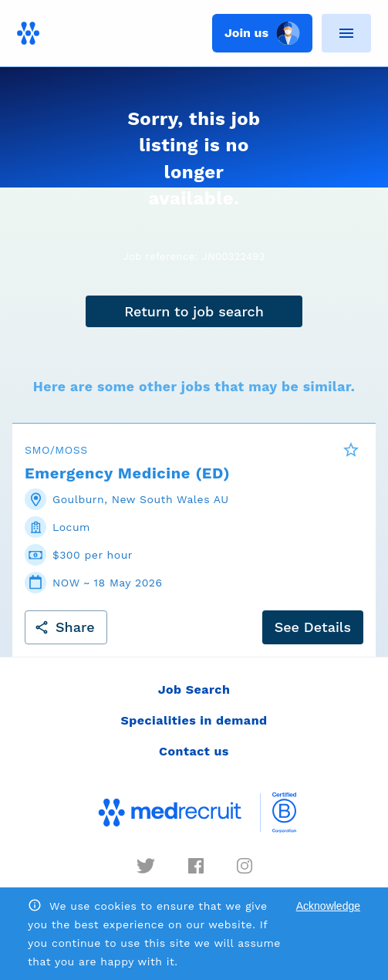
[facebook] (196, 866)
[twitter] (146, 866)
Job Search (194, 689)
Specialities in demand (194, 720)
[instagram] (245, 866)
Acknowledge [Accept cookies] (328, 906)
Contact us (194, 751)
